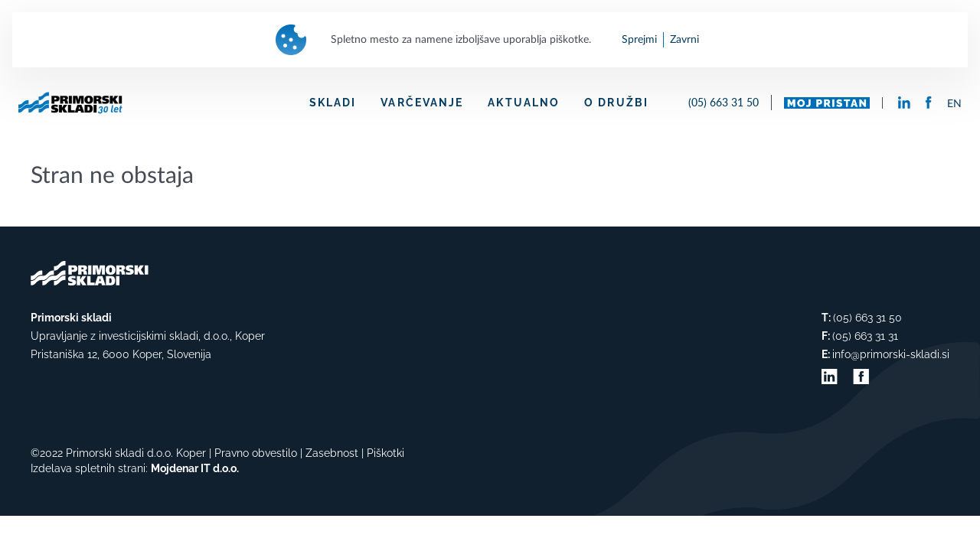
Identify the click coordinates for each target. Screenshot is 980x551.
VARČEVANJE (422, 103)
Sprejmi (639, 40)
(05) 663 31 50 (724, 102)
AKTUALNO (524, 103)
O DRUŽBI (616, 103)
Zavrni (684, 40)
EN (954, 104)
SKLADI (333, 103)
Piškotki (385, 453)
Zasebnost (332, 453)
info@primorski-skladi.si (891, 354)
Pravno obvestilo (256, 453)
